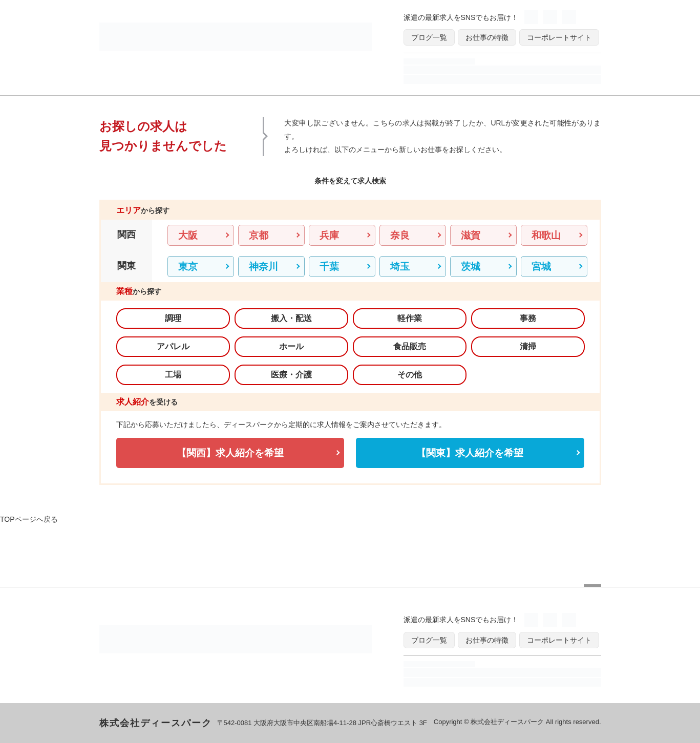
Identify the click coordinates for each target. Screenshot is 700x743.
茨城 (471, 267)
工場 (173, 375)
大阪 (188, 235)
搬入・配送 (291, 318)
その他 (410, 375)
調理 (173, 318)
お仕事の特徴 (487, 37)
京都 (259, 235)
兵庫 (329, 235)
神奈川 (263, 267)
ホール (291, 346)
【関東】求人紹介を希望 (470, 453)
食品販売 (410, 346)
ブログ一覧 (429, 37)
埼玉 (400, 267)
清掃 (528, 346)
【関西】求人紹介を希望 (230, 453)
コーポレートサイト (559, 37)
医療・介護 (291, 375)
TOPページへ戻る (29, 519)
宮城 (541, 267)
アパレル (173, 346)
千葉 (329, 267)
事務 (528, 318)
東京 (188, 267)
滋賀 (471, 235)
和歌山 (546, 235)
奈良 (400, 235)
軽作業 (410, 318)
